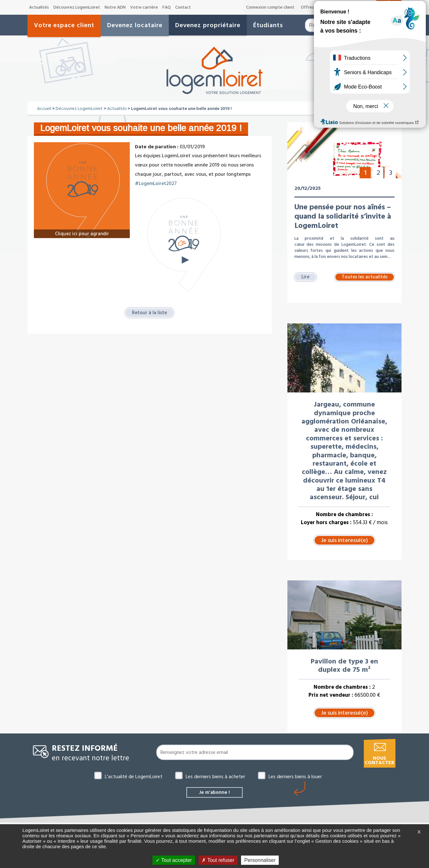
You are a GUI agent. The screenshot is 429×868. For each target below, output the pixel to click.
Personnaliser (260, 860)
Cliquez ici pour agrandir (82, 233)
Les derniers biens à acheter (215, 777)
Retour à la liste (149, 313)
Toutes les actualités (365, 277)
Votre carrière (144, 7)
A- (349, 8)
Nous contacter (379, 760)
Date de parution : (157, 147)
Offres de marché (318, 7)
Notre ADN (115, 7)
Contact (183, 7)
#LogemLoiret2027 (157, 183)
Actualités (39, 7)
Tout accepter (174, 860)
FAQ (167, 7)
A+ (371, 7)
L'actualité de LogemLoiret (134, 777)
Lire (306, 277)
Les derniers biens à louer (295, 777)
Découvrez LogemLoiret (77, 7)
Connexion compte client (270, 7)
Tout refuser (218, 860)
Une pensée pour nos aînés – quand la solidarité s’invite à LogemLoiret (343, 216)
